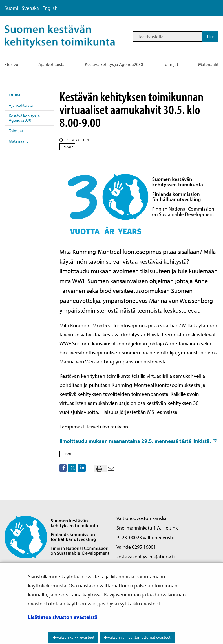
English (50, 8)
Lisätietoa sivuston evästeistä (63, 617)
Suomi (11, 8)
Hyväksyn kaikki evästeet (73, 637)
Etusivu (15, 95)
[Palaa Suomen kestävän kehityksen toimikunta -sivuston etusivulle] (57, 537)
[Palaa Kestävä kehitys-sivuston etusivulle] (66, 36)
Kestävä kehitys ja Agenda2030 (24, 118)
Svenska (30, 8)
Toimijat (16, 131)
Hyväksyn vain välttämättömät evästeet (137, 637)
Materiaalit (18, 141)
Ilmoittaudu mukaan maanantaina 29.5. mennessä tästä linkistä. (138, 441)
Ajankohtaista (21, 105)
